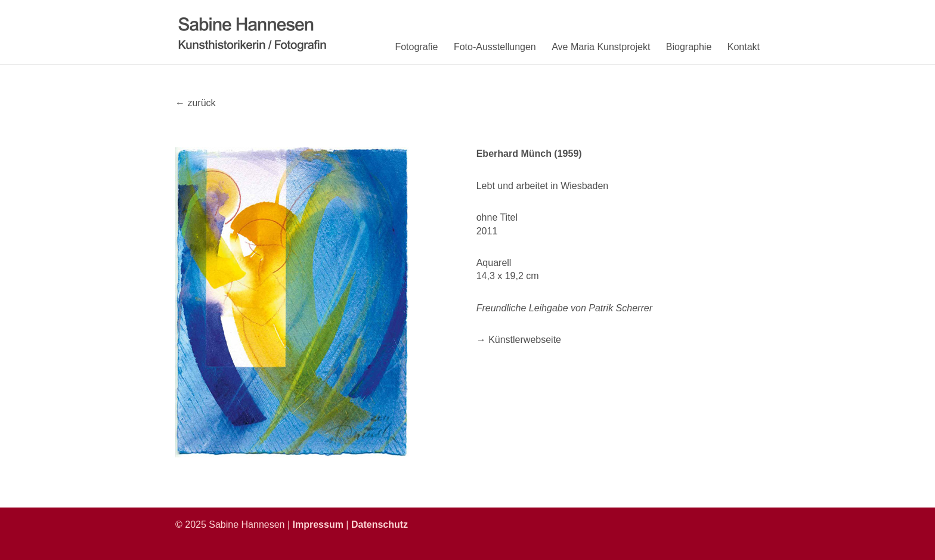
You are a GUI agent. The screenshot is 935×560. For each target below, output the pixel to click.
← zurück (196, 103)
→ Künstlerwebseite (519, 340)
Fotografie (416, 47)
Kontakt (744, 47)
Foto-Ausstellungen (495, 47)
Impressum (318, 525)
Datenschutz (380, 525)
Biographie (689, 47)
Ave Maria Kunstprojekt (601, 47)
